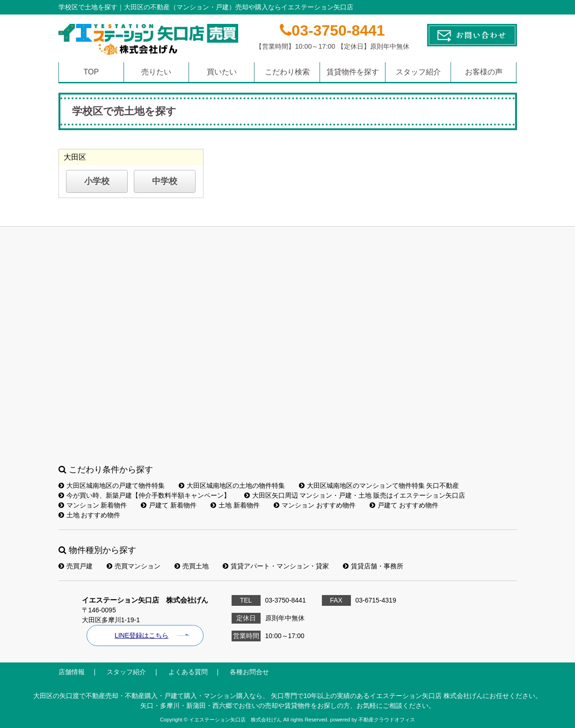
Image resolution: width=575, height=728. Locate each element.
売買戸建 (76, 566)
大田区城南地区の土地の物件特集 (232, 485)
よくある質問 (188, 672)
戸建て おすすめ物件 (404, 505)
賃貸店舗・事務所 (373, 566)
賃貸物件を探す (353, 72)
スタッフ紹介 (418, 72)
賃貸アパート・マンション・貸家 (276, 566)
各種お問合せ (249, 672)
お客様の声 (484, 72)
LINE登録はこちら (142, 635)
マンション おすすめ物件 (315, 505)
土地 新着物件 (235, 505)
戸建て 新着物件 (169, 505)
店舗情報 (72, 672)
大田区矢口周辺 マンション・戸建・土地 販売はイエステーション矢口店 (355, 495)
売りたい (156, 72)
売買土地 (192, 566)
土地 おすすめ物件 (90, 515)
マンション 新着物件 (93, 505)
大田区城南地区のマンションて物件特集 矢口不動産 (379, 485)
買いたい (222, 72)
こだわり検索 (287, 72)
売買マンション (134, 566)
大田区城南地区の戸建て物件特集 (112, 485)
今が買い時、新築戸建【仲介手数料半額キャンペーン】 (144, 495)
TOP (91, 72)
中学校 (165, 181)
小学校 (97, 181)
